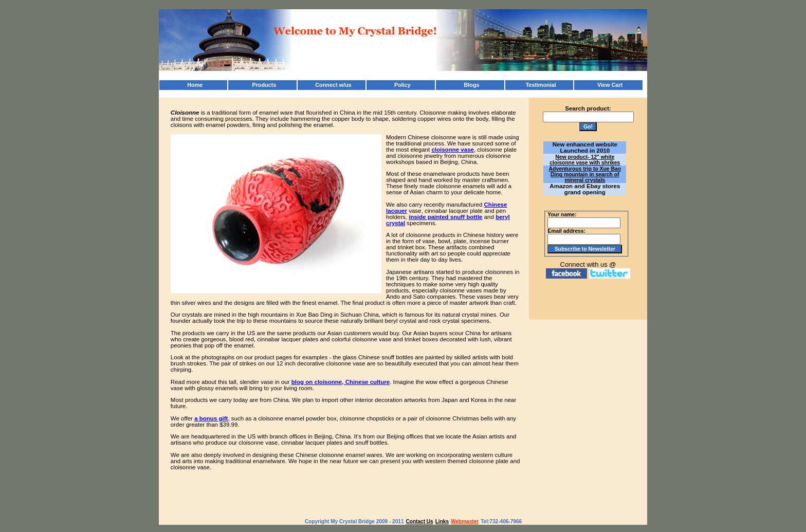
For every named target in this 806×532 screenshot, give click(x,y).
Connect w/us (333, 85)
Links (442, 521)
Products (264, 85)
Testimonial (541, 85)
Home (195, 85)
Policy (402, 85)
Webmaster (465, 521)
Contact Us (420, 521)
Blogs (471, 85)
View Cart (610, 85)
